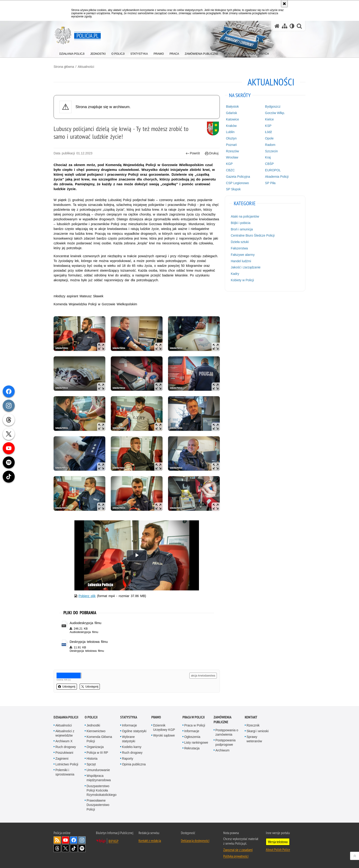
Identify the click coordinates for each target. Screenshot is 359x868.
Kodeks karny (132, 747)
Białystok (232, 106)
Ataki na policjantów (245, 216)
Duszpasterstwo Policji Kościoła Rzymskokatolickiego (102, 790)
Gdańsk (231, 113)
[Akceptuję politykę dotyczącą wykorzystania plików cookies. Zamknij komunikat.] (284, 4)
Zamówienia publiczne (222, 720)
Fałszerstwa (239, 248)
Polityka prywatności (236, 856)
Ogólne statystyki (134, 731)
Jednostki (93, 725)
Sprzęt (91, 764)
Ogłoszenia (192, 737)
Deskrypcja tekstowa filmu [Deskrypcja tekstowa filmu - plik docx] (89, 642)
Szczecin (272, 151)
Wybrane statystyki (129, 739)
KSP (268, 126)
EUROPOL (273, 170)
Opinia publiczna (134, 764)
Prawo (156, 717)
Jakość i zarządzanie (246, 267)
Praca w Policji (194, 717)
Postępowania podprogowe (226, 742)
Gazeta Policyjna (238, 177)
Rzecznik (253, 725)
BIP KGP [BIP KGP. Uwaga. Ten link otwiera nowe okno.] (113, 841)
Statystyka (129, 717)
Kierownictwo (96, 731)
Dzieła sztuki (240, 242)
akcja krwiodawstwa (203, 676)
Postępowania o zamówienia (227, 732)
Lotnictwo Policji (67, 764)
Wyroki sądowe (164, 735)
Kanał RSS (57, 840)
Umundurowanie (98, 770)
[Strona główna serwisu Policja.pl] (277, 26)
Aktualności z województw (65, 733)
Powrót (193, 153)
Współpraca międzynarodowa (99, 778)
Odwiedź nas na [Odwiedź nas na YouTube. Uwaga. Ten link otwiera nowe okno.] (65, 840)
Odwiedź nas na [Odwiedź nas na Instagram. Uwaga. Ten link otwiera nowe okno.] (82, 840)
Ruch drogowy (66, 747)
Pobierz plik (87, 596)
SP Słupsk (233, 189)
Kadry (235, 274)
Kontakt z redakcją (150, 841)
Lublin (230, 132)
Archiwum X (64, 741)
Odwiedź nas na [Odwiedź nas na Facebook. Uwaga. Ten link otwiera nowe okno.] (74, 840)
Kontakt (251, 717)
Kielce (269, 119)
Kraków (231, 126)
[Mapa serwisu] (285, 26)
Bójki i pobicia (241, 223)
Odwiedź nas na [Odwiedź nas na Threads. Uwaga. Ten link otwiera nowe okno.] (57, 848)
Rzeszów (233, 151)
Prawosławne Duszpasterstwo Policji (98, 805)
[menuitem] (72, 53)
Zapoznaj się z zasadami (238, 850)
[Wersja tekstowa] (292, 26)
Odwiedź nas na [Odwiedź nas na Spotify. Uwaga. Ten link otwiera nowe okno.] (82, 848)
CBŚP (269, 164)
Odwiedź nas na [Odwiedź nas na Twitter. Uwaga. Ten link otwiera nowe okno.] (65, 848)
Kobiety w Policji (242, 280)
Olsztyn (231, 138)
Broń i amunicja (242, 229)
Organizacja (95, 747)
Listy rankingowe (196, 742)
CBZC (230, 170)
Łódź (269, 132)
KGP (229, 164)
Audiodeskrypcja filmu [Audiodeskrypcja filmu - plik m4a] (85, 623)
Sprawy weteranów (254, 739)
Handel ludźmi (241, 261)
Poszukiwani (64, 753)
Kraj (268, 157)
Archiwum (222, 750)
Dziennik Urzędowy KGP (164, 727)
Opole (269, 138)
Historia (92, 759)
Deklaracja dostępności (195, 841)
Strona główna (64, 67)
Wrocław (232, 157)
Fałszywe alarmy (243, 255)
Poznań (231, 145)
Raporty (128, 759)
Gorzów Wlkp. (275, 113)
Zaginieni (62, 759)
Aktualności (86, 67)
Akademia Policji (277, 177)
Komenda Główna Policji (99, 739)
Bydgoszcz (273, 106)
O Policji (91, 717)
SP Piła (270, 183)
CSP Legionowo (237, 183)
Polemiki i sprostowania (65, 772)
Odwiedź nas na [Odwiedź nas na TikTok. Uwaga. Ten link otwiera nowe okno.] (74, 848)
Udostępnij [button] (67, 687)
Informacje (129, 725)
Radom (270, 145)
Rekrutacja (192, 748)
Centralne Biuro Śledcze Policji (253, 235)
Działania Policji (66, 717)
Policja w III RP (97, 753)
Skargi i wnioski (258, 731)
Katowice (233, 119)
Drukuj (212, 153)
